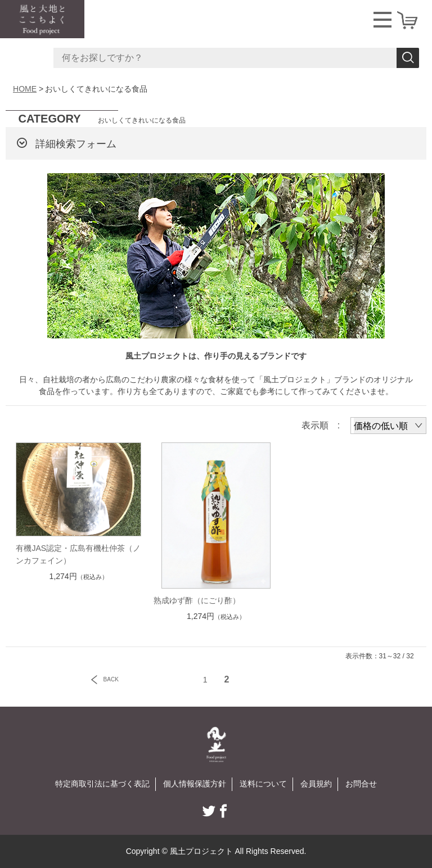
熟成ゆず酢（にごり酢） (197, 600)
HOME (25, 89)
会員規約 (316, 784)
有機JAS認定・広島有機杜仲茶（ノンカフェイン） (78, 554)
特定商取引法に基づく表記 (102, 784)
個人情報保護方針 (195, 784)
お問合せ (361, 784)
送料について (263, 784)
